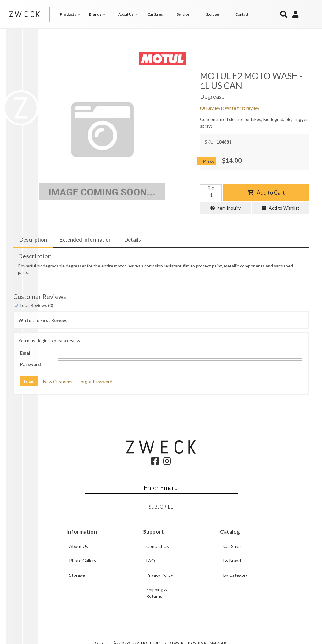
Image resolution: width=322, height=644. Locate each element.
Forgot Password (95, 381)
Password (31, 364)
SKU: (210, 142)
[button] (71, 14)
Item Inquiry (228, 208)
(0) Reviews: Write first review (230, 108)
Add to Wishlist (284, 208)
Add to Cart (271, 192)
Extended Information (86, 240)
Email (26, 353)
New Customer (58, 381)
